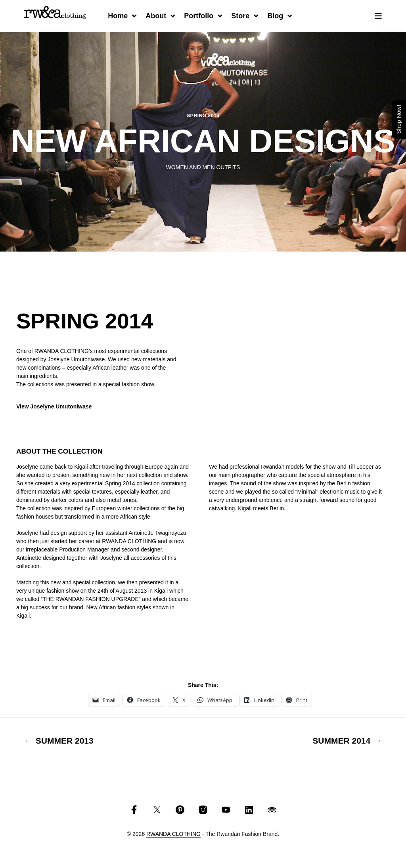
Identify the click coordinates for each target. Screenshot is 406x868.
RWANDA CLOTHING (173, 834)
